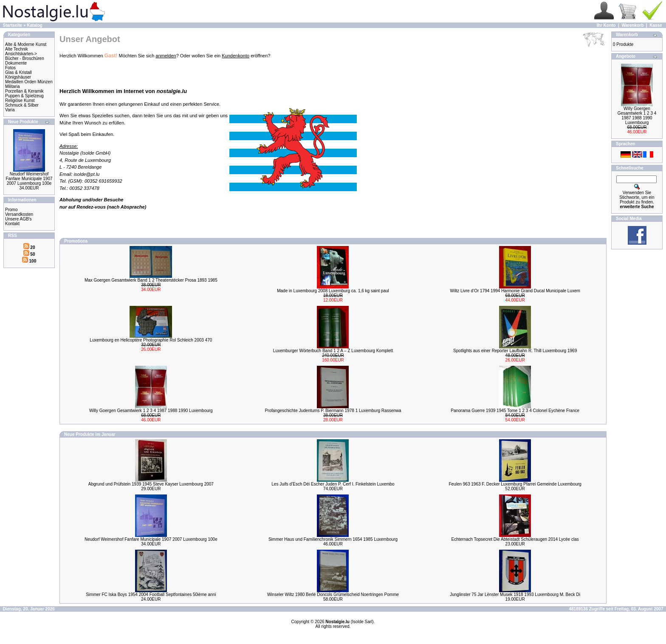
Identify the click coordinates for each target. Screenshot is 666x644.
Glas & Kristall (18, 72)
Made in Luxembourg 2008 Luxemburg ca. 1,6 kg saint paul (333, 291)
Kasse (656, 25)
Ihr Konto (606, 25)
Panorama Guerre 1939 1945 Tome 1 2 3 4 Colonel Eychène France (515, 411)
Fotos (10, 68)
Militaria (12, 86)
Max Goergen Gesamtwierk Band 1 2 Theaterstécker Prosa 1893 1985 (151, 280)
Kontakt (12, 224)
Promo (11, 210)
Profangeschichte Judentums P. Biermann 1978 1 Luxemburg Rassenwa (333, 411)
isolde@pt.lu (87, 174)
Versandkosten (19, 214)
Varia (10, 110)
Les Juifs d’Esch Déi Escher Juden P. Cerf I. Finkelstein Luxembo (333, 484)
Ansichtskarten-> (21, 54)
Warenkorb (632, 25)
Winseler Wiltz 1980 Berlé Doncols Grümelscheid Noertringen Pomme (333, 595)
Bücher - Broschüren (25, 58)
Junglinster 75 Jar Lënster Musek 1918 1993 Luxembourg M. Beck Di (515, 595)
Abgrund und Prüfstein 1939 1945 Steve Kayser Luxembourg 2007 (151, 484)
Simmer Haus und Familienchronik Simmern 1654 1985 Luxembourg (333, 539)
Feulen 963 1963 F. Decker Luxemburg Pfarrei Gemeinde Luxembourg (515, 484)
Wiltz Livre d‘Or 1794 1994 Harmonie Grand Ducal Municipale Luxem (515, 291)
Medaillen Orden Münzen (29, 82)
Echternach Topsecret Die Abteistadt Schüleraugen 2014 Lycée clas (515, 539)
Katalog (35, 25)
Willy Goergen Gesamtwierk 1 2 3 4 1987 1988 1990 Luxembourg (151, 411)
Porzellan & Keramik (24, 91)
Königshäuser (18, 77)
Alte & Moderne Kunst (26, 44)
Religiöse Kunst (20, 100)
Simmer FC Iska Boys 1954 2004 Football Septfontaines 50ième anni (151, 595)
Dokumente (16, 63)
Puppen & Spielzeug (24, 96)
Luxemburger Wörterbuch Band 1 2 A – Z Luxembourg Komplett (333, 351)
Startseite (13, 25)
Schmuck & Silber (22, 105)
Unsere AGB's (18, 219)
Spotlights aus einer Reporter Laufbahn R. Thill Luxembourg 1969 (515, 351)
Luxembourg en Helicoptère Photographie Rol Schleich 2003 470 (151, 340)
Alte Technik (17, 49)
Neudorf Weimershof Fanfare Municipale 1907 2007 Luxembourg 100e (29, 179)
